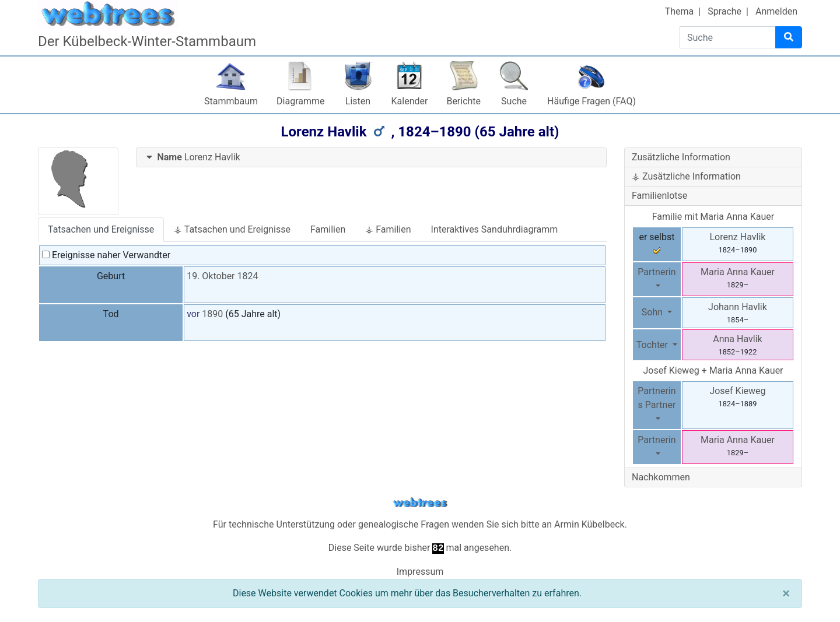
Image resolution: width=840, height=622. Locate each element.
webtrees (420, 503)
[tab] (372, 158)
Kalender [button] (410, 101)
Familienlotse (659, 196)
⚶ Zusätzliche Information (686, 176)
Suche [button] (514, 101)
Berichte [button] (463, 101)
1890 (212, 314)
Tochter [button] (653, 345)
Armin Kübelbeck (589, 524)
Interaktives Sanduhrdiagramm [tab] (495, 229)
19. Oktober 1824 (222, 276)
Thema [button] (680, 11)
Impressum (420, 572)
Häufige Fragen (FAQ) (591, 101)
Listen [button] (358, 101)
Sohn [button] (653, 312)
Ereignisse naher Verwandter (106, 255)
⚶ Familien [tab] (388, 229)
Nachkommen (661, 477)
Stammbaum (231, 101)
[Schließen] (786, 593)
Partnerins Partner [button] (657, 398)
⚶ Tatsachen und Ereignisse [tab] (232, 229)
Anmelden (776, 11)
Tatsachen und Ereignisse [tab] (101, 229)
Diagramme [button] (300, 101)
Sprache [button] (724, 11)
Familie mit (713, 217)
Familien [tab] (328, 229)
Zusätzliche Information (681, 157)
